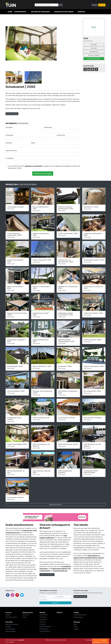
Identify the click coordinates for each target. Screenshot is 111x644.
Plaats (33, 143)
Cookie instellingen (10, 631)
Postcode (9, 143)
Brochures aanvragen (94, 59)
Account (95, 5)
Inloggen (8, 615)
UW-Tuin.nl (43, 622)
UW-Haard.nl (43, 617)
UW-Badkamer (43, 615)
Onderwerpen (20, 12)
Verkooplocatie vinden (64, 12)
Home (10, 12)
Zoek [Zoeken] (61, 5)
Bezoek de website (12, 114)
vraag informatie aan (60, 571)
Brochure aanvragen (80, 597)
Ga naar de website (94, 55)
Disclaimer (8, 627)
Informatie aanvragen (40, 12)
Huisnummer (61, 135)
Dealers (76, 627)
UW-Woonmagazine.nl (45, 626)
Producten (94, 48)
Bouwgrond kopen (78, 617)
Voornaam (9, 127)
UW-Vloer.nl (43, 624)
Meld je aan (55, 603)
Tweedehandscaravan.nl (80, 615)
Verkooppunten (94, 52)
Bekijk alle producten (55, 505)
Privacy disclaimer (10, 629)
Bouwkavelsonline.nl (45, 631)
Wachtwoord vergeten (11, 617)
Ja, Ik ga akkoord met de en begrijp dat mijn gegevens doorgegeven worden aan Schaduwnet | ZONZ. (44, 167)
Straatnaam (9, 135)
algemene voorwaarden (34, 166)
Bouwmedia (21, 640)
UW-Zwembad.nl (44, 629)
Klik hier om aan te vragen (100, 641)
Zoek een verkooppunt (47, 575)
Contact (25, 617)
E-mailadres (10, 158)
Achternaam (48, 127)
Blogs (75, 624)
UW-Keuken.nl (43, 619)
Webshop (81, 12)
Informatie (94, 45)
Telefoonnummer (11, 151)
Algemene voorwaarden (12, 624)
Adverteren (26, 615)
